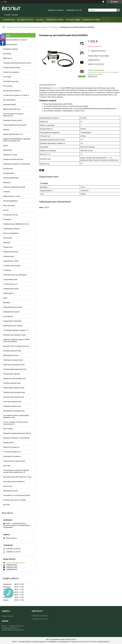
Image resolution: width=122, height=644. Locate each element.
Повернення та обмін (55, 20)
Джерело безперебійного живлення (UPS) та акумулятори (17, 140)
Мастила (7, 505)
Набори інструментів (11, 447)
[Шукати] (118, 10)
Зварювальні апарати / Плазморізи (17, 164)
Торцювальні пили (10, 279)
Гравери (6, 129)
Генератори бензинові (12, 67)
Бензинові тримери (11, 49)
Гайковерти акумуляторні (13, 360)
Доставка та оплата (25, 20)
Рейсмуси (7, 242)
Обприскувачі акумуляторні (14, 388)
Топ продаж (53, 27)
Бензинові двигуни (10, 44)
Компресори (8, 168)
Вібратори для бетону (12, 109)
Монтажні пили (9, 205)
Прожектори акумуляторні (14, 397)
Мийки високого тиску (12, 196)
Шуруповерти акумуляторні (14, 411)
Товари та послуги (14, 27)
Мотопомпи (8, 86)
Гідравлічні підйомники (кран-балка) (17, 433)
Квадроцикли (8, 442)
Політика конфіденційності (100, 642)
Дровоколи (8, 150)
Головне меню (9, 20)
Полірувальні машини (11, 229)
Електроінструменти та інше (35, 27)
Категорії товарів (73, 20)
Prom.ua (73, 639)
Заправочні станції (10, 155)
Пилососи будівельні (11, 233)
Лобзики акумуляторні (12, 383)
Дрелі (5, 145)
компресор (56, 88)
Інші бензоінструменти (12, 91)
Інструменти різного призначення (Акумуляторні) (16, 416)
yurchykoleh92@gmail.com (15, 563)
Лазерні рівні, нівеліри (12, 374)
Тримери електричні (11, 289)
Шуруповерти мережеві (12, 321)
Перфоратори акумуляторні (14, 392)
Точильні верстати (10, 284)
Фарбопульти (8, 293)
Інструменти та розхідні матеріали (17, 495)
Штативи (7, 466)
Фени (5, 298)
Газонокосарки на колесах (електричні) (13, 115)
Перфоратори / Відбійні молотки (16, 224)
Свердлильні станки (11, 261)
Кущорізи (7, 182)
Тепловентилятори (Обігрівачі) (15, 275)
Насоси (6, 210)
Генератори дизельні (11, 72)
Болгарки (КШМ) (9, 104)
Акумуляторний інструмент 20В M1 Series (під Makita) (17, 340)
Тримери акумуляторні (12, 406)
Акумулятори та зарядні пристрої (16, 346)
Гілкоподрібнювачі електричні (15, 125)
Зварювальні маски (11, 491)
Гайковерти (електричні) (13, 120)
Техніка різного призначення (14, 461)
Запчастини (8, 486)
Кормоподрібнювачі (11, 178)
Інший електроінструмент (13, 326)
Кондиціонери (9, 173)
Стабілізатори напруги (12, 265)
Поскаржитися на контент (79, 642)
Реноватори (8, 247)
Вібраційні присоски (11, 355)
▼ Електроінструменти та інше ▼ (16, 95)
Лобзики (7, 192)
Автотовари (8, 429)
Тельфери (7, 270)
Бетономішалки (9, 100)
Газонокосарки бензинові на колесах (17, 63)
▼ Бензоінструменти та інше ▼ (15, 40)
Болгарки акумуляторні (12, 351)
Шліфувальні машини (11, 312)
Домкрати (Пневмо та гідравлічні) (16, 438)
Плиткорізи (8, 238)
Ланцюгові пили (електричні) (14, 187)
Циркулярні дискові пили (13, 307)
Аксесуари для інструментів (14, 481)
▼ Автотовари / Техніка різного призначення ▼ (16, 423)
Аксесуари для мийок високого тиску (17, 477)
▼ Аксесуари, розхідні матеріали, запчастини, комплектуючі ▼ (16, 471)
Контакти (40, 20)
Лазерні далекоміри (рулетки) (15, 369)
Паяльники (7, 219)
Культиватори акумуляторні (14, 365)
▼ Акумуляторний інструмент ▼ (16, 330)
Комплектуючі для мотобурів (15, 500)
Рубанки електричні (11, 252)
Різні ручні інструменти (12, 456)
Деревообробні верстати (13, 134)
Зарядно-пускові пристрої (13, 159)
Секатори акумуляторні (12, 401)
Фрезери (7, 302)
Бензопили (7, 54)
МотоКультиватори (11, 81)
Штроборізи (8, 316)
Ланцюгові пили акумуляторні (15, 378)
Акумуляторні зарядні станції (15, 335)
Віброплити (8, 58)
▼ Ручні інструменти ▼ (12, 452)
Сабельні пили (9, 256)
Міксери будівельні (10, 201)
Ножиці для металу (11, 215)
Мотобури (7, 77)
